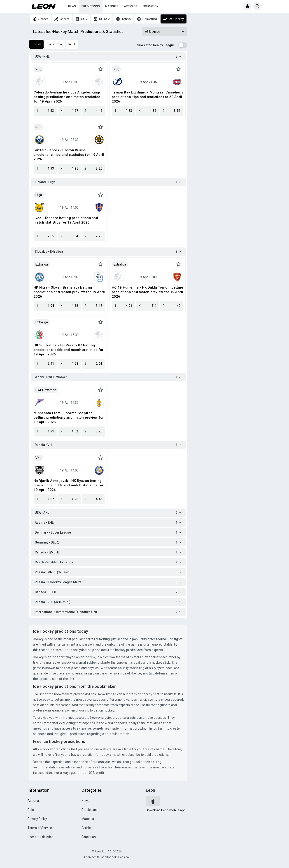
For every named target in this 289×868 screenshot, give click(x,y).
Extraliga (42, 264)
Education (151, 6)
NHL (38, 69)
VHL (38, 458)
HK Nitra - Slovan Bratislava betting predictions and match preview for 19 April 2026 (69, 292)
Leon (150, 790)
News (72, 6)
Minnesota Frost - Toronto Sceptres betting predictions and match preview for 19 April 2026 (69, 418)
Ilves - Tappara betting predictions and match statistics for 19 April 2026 (66, 220)
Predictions (91, 6)
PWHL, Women (46, 390)
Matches (112, 6)
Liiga (39, 195)
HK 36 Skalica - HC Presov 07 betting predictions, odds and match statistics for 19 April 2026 (69, 350)
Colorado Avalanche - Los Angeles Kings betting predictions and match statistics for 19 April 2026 (67, 97)
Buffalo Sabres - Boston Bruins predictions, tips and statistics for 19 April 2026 (69, 155)
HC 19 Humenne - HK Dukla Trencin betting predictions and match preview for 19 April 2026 (147, 292)
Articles (131, 6)
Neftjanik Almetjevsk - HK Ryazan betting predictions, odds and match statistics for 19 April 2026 (69, 485)
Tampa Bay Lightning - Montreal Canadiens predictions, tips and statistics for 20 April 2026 (147, 97)
